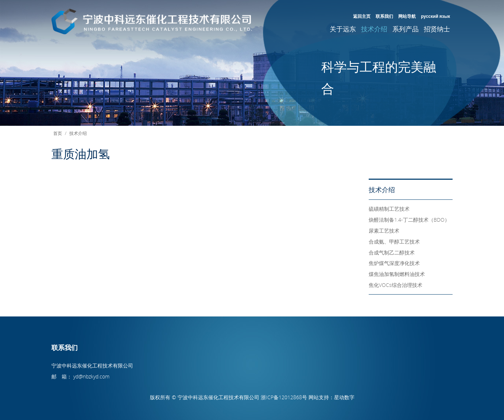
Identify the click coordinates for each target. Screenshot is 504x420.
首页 (58, 133)
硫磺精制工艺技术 (389, 209)
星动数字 (344, 397)
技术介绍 (374, 29)
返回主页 (362, 16)
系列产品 (406, 29)
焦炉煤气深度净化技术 (394, 263)
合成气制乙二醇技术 (392, 252)
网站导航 (407, 16)
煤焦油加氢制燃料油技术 (397, 274)
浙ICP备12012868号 (284, 397)
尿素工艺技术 (384, 231)
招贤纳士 (437, 29)
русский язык (435, 16)
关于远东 (343, 29)
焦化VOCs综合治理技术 (396, 285)
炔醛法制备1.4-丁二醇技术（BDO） (409, 220)
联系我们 (384, 16)
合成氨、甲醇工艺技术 (394, 242)
